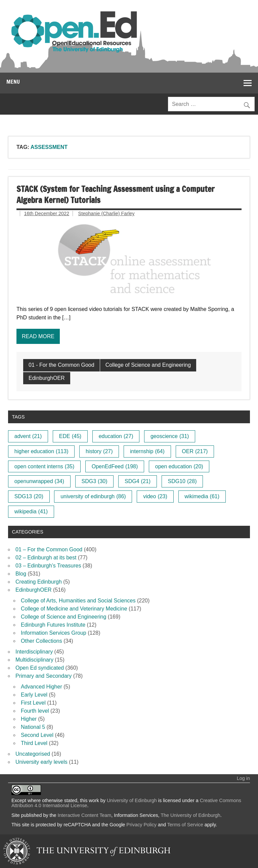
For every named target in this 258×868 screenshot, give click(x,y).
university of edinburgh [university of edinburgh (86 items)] (93, 496)
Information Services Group (54, 633)
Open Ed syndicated (40, 668)
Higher (29, 719)
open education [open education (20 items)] (179, 466)
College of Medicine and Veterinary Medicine (74, 609)
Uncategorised (33, 754)
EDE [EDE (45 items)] (70, 436)
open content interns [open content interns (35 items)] (44, 466)
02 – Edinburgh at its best (46, 558)
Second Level (37, 735)
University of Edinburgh (132, 800)
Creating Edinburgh (39, 582)
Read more (38, 336)
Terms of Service (185, 825)
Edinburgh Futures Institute (53, 625)
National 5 (33, 727)
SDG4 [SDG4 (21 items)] (138, 481)
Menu (13, 82)
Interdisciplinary (34, 652)
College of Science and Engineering (148, 365)
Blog (21, 574)
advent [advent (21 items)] (28, 436)
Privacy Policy (141, 825)
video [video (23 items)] (155, 496)
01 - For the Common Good (61, 365)
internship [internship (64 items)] (147, 451)
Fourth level (35, 711)
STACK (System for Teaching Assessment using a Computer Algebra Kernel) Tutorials (116, 195)
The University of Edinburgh (190, 815)
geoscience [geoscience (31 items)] (170, 436)
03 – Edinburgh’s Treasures (48, 566)
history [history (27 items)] (99, 451)
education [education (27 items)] (116, 436)
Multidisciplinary (34, 660)
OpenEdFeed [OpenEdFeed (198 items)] (115, 466)
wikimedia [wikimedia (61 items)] (202, 496)
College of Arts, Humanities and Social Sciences (78, 601)
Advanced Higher (41, 687)
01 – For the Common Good (49, 549)
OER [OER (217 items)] (195, 451)
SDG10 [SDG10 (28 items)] (182, 481)
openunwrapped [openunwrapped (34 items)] (39, 481)
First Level (33, 703)
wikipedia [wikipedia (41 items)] (31, 511)
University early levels (41, 762)
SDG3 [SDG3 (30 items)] (95, 481)
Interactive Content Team (85, 815)
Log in (243, 778)
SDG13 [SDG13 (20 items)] (29, 496)
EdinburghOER (47, 378)
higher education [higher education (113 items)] (41, 451)
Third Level (34, 743)
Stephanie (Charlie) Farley (106, 213)
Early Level (34, 695)
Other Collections (41, 641)
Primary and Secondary (44, 676)
